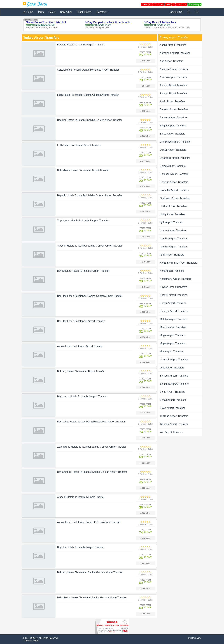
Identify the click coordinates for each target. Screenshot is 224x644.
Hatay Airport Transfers (173, 214)
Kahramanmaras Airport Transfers (179, 263)
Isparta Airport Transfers (173, 230)
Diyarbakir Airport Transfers (175, 158)
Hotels (52, 12)
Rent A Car (66, 12)
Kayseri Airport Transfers (174, 287)
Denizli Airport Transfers (173, 150)
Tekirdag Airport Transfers (174, 416)
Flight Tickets (84, 12)
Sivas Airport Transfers (172, 408)
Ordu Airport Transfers (172, 368)
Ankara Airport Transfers (173, 77)
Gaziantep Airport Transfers (175, 198)
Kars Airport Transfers (172, 271)
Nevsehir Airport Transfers (174, 360)
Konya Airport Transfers (173, 303)
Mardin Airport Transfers (173, 327)
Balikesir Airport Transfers (174, 109)
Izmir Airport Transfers (172, 255)
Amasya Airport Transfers (174, 69)
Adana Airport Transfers (173, 45)
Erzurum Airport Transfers (174, 182)
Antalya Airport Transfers (174, 85)
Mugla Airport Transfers (173, 335)
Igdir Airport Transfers (172, 222)
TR (197, 12)
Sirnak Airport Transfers (173, 400)
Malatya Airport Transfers (174, 319)
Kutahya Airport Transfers (174, 311)
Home (28, 12)
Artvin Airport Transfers (173, 101)
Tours (41, 12)
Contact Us (176, 12)
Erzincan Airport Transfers (174, 174)
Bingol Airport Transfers (173, 126)
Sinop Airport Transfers (173, 392)
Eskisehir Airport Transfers (174, 190)
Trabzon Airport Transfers (174, 424)
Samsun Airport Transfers (174, 376)
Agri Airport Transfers (172, 61)
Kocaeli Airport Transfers (173, 295)
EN (189, 12)
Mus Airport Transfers (172, 351)
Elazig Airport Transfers (173, 166)
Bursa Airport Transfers (173, 134)
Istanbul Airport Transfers (174, 239)
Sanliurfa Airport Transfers (174, 384)
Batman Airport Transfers (174, 118)
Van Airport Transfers (171, 432)
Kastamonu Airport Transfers (176, 279)
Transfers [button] (102, 12)
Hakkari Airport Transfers (174, 206)
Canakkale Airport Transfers (175, 142)
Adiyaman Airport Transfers (175, 53)
